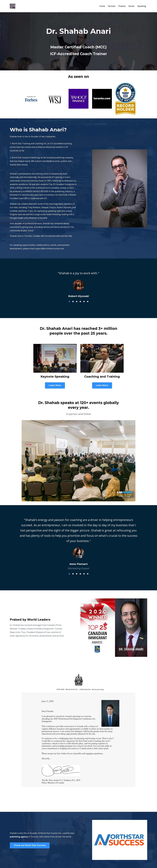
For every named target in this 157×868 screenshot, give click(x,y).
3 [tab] (77, 302)
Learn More (55, 385)
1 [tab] (69, 302)
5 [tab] (84, 302)
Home (102, 6)
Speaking (142, 6)
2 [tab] (73, 302)
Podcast (122, 6)
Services (112, 6)
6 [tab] (88, 302)
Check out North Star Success (30, 845)
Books (131, 6)
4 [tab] (80, 302)
